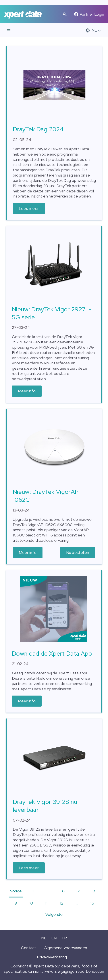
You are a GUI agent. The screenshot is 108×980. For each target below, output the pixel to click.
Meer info (27, 391)
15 (92, 903)
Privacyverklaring (52, 957)
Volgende (54, 914)
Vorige (16, 891)
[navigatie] (9, 30)
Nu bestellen (78, 552)
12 (62, 903)
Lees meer (29, 208)
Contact (29, 948)
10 (31, 903)
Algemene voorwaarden (66, 948)
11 (46, 903)
